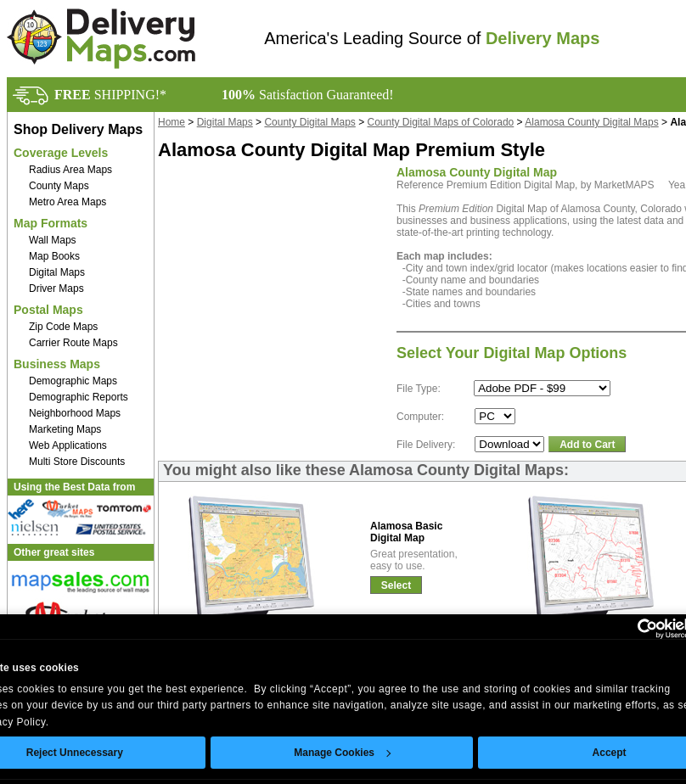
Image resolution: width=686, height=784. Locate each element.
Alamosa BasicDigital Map (406, 532)
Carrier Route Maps (73, 343)
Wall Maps (53, 240)
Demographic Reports (79, 397)
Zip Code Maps (63, 327)
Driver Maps (56, 288)
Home (171, 122)
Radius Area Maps (70, 170)
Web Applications (68, 445)
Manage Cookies (342, 753)
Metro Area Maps (67, 202)
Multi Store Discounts (77, 462)
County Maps (59, 186)
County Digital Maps (309, 122)
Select (396, 585)
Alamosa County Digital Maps (591, 122)
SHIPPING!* (110, 95)
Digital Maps (57, 272)
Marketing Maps (65, 429)
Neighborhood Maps (75, 413)
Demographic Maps (73, 381)
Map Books (54, 256)
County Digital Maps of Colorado (441, 122)
